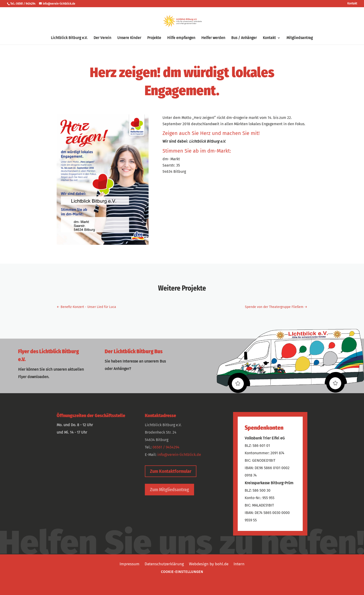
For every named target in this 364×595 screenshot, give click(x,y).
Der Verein (102, 38)
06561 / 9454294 (166, 447)
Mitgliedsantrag (300, 38)
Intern (239, 564)
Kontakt (352, 4)
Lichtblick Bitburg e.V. (69, 38)
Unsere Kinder (129, 38)
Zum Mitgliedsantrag (169, 490)
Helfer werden (213, 38)
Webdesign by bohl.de (209, 564)
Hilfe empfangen (181, 38)
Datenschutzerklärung (164, 564)
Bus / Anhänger (244, 38)
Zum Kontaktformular (171, 471)
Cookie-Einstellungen (182, 572)
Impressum (130, 564)
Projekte (154, 38)
